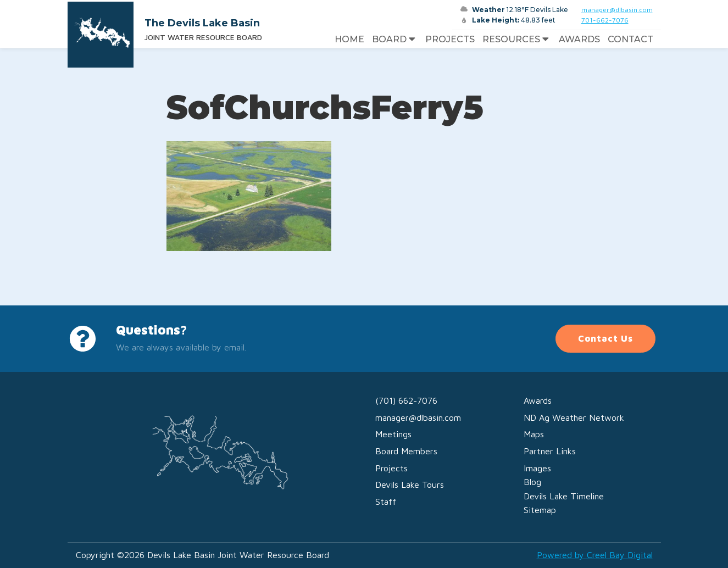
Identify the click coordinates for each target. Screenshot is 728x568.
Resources (517, 40)
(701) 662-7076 (406, 400)
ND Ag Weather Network (574, 417)
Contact (630, 39)
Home (349, 39)
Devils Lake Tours (410, 485)
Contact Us (605, 338)
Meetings (393, 434)
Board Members (406, 451)
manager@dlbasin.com (617, 10)
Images (537, 468)
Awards (579, 39)
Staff (386, 502)
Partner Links (550, 451)
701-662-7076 (605, 20)
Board (395, 40)
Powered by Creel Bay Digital (595, 555)
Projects (450, 39)
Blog (532, 482)
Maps (534, 434)
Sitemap (540, 510)
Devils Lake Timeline (564, 496)
